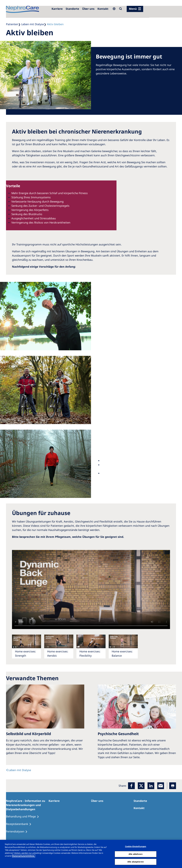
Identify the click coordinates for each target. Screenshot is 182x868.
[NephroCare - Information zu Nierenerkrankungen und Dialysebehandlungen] (27, 805)
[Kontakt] (103, 9)
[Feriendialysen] (18, 832)
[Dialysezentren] (72, 9)
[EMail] (161, 786)
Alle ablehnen (136, 854)
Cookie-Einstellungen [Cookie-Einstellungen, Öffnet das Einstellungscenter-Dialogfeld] (136, 846)
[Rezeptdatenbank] (20, 824)
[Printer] (173, 786)
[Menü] (135, 9)
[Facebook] (131, 786)
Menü (133, 9)
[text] (19, 770)
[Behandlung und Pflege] (24, 817)
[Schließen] (177, 854)
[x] (141, 786)
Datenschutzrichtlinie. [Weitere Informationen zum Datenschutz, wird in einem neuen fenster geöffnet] (24, 856)
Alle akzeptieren (136, 862)
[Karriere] (57, 9)
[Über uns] (88, 9)
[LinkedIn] (151, 786)
